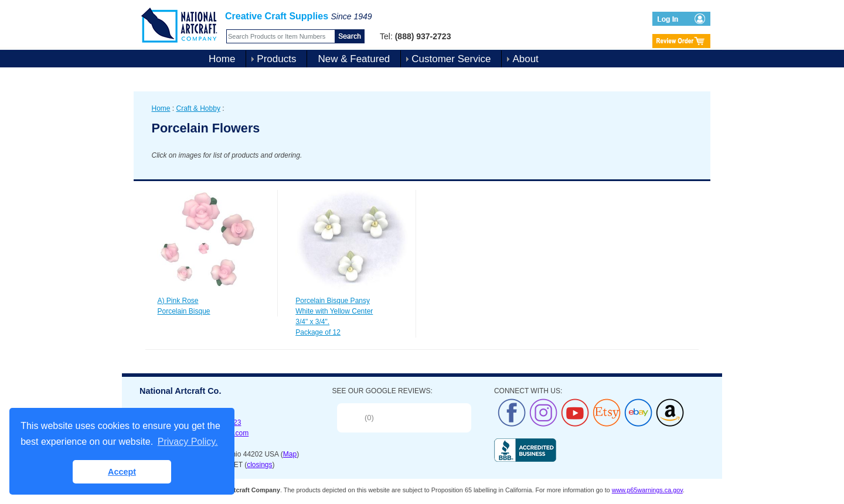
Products (276, 59)
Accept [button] (122, 472)
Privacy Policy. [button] (188, 442)
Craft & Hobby (198, 108)
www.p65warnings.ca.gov (647, 490)
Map (290, 454)
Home (222, 59)
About (525, 59)
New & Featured (354, 59)
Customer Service (451, 59)
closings (259, 465)
